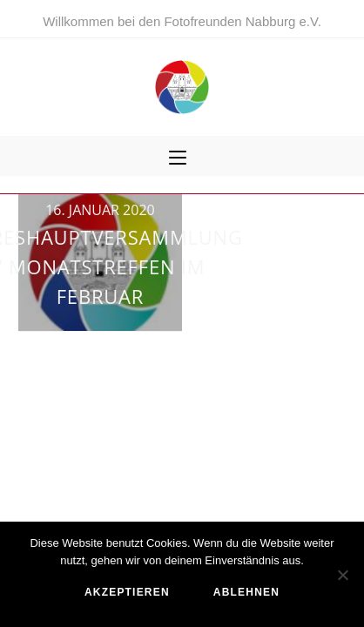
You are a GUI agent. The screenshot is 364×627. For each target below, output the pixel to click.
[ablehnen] (342, 575)
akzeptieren (127, 592)
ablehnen (246, 592)
